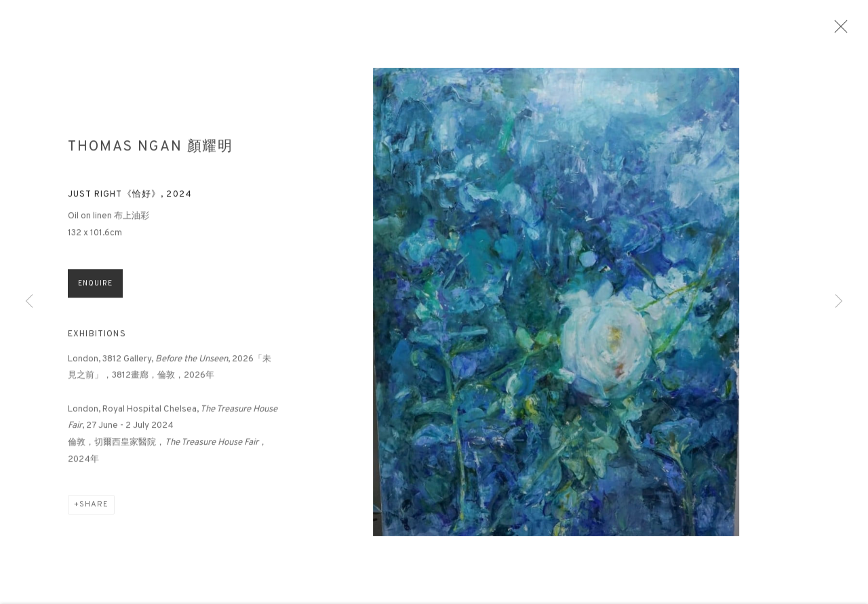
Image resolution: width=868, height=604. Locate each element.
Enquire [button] (95, 288)
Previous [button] (29, 302)
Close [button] (842, 31)
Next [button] (839, 302)
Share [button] (94, 510)
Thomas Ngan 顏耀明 (151, 152)
